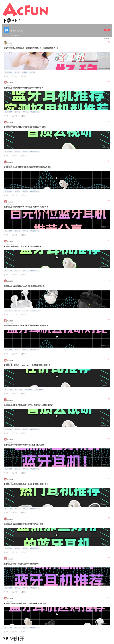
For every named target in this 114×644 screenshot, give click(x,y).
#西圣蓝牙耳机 (28, 390)
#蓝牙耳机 (32, 72)
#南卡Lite (17, 72)
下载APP (11, 20)
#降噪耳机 (25, 112)
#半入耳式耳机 (8, 72)
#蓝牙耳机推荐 (18, 390)
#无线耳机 (25, 72)
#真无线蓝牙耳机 (34, 112)
